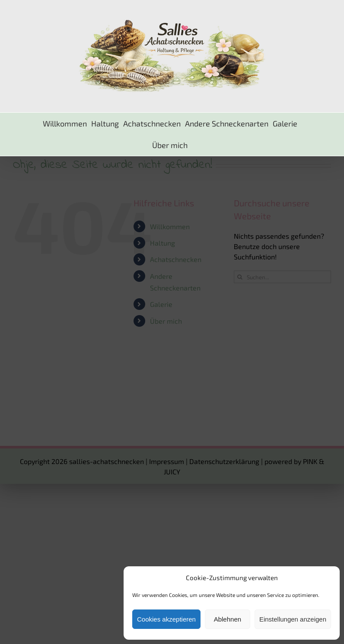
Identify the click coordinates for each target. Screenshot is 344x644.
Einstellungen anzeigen (293, 619)
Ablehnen (228, 619)
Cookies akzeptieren (166, 619)
